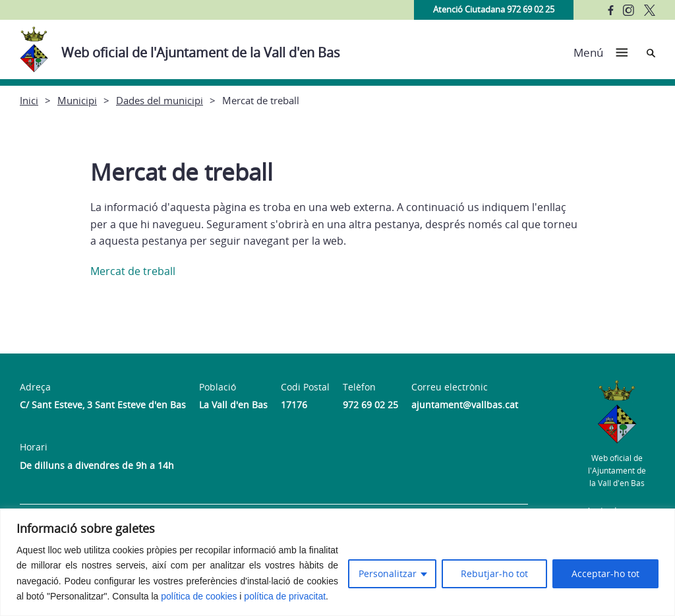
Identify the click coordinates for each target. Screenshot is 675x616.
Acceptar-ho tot (605, 573)
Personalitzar (388, 573)
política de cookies (199, 596)
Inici (29, 100)
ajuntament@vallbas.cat (465, 405)
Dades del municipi (160, 100)
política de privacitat (285, 596)
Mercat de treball (133, 271)
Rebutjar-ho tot (494, 573)
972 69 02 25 (370, 405)
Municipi (77, 100)
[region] (337, 562)
